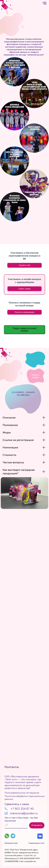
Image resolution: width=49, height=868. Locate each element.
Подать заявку (24, 289)
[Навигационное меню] (45, 3)
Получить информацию (25, 312)
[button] (24, 312)
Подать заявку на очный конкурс (24, 330)
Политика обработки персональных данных (25, 798)
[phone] (16, 825)
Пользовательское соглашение (22, 793)
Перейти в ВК (24, 265)
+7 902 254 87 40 (22, 809)
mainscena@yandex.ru (24, 813)
